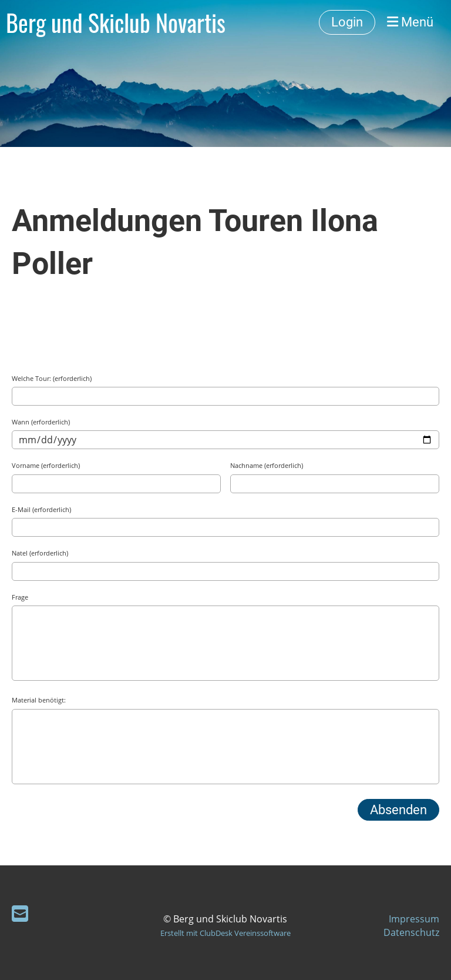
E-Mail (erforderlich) (41, 509)
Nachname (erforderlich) (267, 465)
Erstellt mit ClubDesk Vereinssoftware (225, 933)
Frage (20, 597)
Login (347, 22)
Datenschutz (411, 932)
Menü (410, 22)
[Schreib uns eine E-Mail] (20, 913)
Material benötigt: (39, 700)
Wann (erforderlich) (41, 422)
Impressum (414, 919)
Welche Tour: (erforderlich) (52, 378)
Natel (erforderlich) (40, 553)
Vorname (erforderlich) (46, 465)
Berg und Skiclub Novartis (116, 22)
